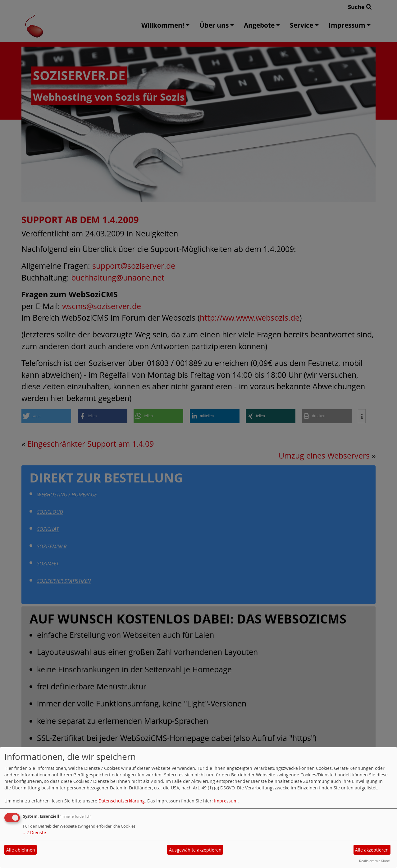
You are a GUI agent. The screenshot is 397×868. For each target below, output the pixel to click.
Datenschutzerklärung (122, 801)
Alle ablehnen (21, 850)
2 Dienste (34, 832)
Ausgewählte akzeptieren (195, 850)
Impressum (226, 801)
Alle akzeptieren (372, 850)
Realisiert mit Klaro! (375, 861)
